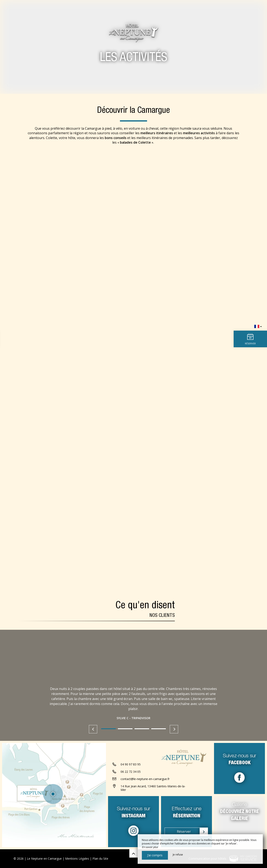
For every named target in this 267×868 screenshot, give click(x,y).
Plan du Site (100, 859)
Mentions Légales (77, 859)
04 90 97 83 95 (131, 764)
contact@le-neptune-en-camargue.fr (145, 779)
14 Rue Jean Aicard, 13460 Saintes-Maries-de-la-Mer (153, 788)
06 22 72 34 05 (131, 772)
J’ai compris (155, 855)
